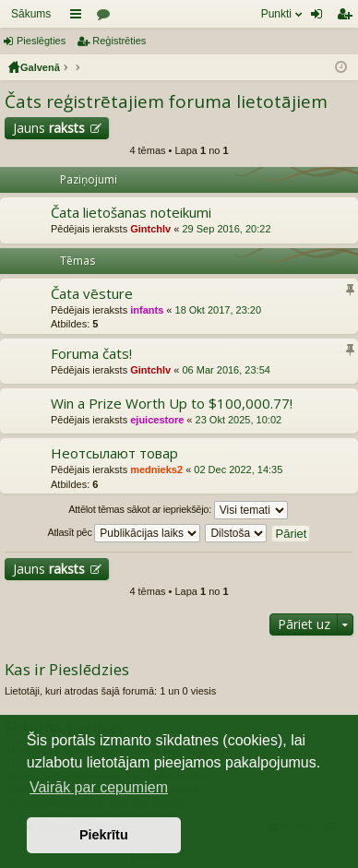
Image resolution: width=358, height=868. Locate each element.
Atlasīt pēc (125, 533)
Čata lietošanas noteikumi (131, 213)
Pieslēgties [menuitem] (321, 18)
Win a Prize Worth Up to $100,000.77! (172, 404)
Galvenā (40, 67)
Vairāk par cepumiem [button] (99, 787)
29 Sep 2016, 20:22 (226, 229)
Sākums (31, 14)
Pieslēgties (41, 41)
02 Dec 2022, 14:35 (238, 470)
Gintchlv (150, 229)
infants (147, 310)
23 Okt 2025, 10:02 (239, 420)
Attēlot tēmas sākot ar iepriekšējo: (178, 510)
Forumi (107, 18)
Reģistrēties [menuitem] (348, 18)
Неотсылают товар (114, 453)
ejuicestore (157, 420)
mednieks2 (156, 470)
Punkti (276, 14)
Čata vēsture (92, 294)
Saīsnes (79, 18)
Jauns (49, 128)
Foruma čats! (91, 354)
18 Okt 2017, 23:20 (219, 310)
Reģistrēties (119, 41)
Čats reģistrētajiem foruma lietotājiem (166, 101)
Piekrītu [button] (104, 835)
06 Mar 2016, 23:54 (226, 370)
